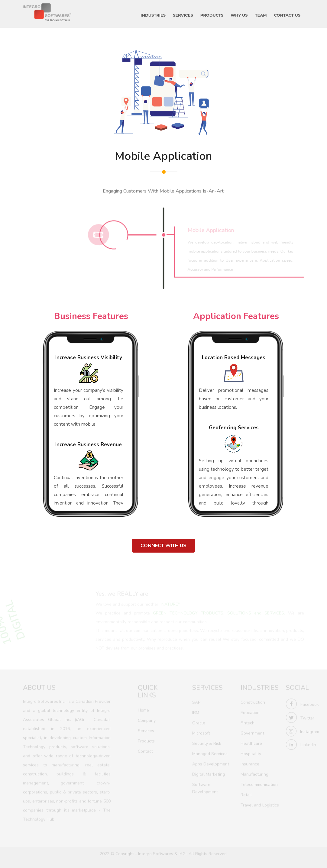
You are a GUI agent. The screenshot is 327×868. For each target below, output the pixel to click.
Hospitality (251, 753)
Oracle (199, 722)
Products (146, 740)
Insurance (250, 763)
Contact (145, 750)
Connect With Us (163, 546)
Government (252, 732)
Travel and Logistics (260, 804)
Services (146, 730)
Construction (253, 702)
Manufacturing (254, 774)
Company (147, 720)
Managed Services (210, 753)
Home (143, 709)
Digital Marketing (209, 774)
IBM (196, 712)
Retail (246, 794)
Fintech (248, 722)
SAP (196, 702)
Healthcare (251, 743)
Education (250, 712)
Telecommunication (259, 784)
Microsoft (201, 732)
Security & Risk (207, 743)
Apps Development (211, 763)
